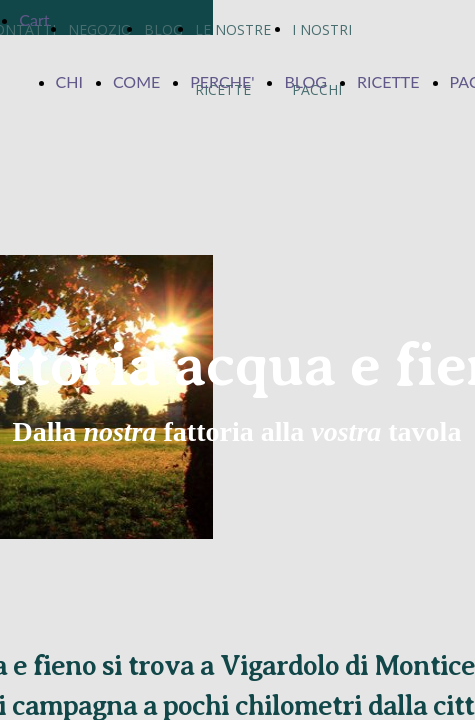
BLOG (305, 81)
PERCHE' (222, 81)
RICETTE (388, 81)
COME (136, 81)
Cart (34, 19)
